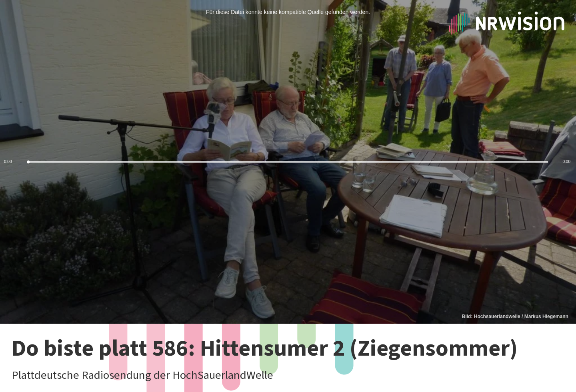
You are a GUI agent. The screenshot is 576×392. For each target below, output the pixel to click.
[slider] (288, 162)
